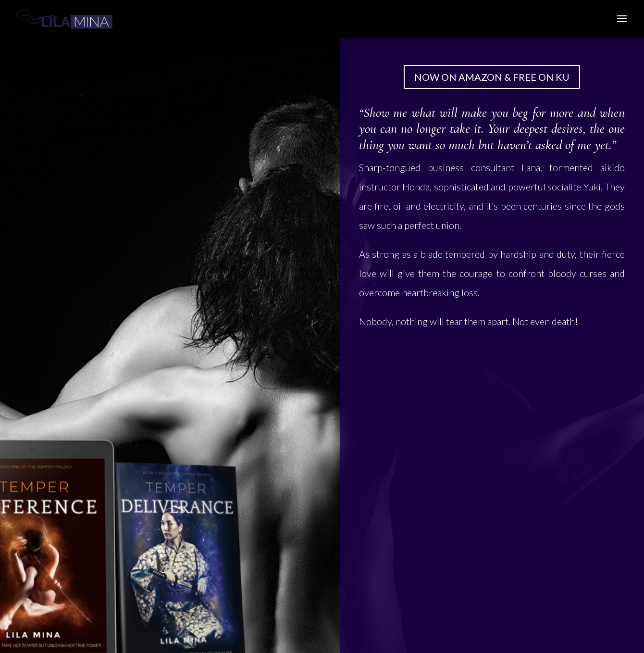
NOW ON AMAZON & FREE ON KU (492, 77)
